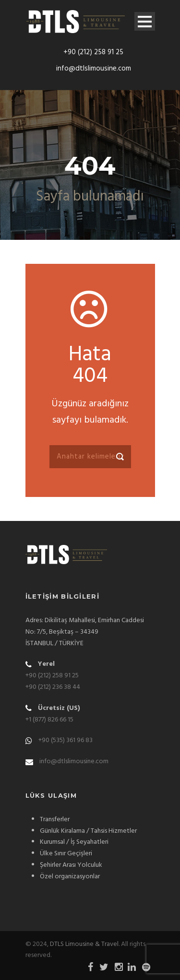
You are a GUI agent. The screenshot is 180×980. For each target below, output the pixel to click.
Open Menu (145, 21)
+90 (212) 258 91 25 (93, 52)
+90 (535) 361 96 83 (66, 740)
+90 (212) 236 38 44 (53, 687)
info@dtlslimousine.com (94, 69)
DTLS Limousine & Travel (84, 944)
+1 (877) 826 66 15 (49, 720)
